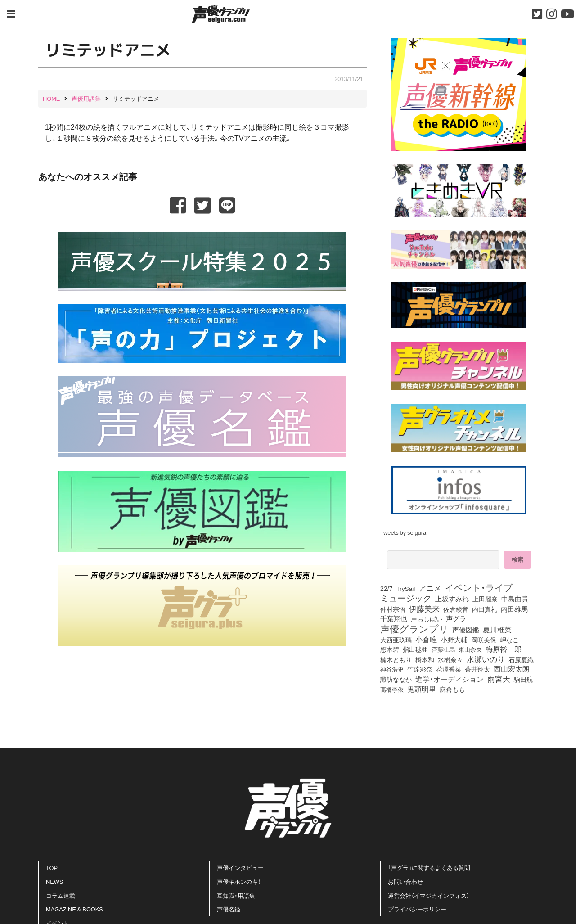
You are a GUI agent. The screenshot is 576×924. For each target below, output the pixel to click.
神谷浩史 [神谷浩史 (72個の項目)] (392, 669)
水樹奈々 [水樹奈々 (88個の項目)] (450, 660)
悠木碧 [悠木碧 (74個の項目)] (390, 649)
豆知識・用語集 (236, 895)
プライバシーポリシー (417, 909)
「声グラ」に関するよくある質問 (429, 868)
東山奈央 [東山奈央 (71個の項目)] (470, 649)
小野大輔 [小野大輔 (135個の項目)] (454, 640)
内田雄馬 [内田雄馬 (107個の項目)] (514, 609)
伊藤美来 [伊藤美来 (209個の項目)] (424, 608)
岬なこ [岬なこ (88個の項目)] (509, 640)
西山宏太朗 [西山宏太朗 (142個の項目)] (512, 669)
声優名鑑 (229, 909)
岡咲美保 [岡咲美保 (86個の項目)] (484, 640)
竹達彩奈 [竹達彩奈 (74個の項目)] (420, 669)
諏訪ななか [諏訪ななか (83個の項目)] (396, 679)
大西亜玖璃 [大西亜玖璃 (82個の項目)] (396, 640)
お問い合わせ (405, 881)
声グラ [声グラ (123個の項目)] (456, 618)
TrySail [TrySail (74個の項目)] (406, 588)
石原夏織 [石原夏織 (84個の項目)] (521, 659)
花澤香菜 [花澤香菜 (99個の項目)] (449, 669)
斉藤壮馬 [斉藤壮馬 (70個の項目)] (443, 649)
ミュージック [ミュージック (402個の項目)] (406, 598)
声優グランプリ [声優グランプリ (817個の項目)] (414, 628)
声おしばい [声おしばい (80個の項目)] (427, 618)
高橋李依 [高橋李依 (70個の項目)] (392, 689)
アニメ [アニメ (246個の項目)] (430, 588)
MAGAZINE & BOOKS (74, 909)
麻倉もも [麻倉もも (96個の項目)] (452, 689)
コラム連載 (61, 895)
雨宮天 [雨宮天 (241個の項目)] (499, 679)
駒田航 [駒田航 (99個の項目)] (523, 679)
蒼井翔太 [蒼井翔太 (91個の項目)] (477, 669)
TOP (52, 868)
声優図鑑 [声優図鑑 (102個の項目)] (466, 630)
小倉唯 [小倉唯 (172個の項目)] (426, 639)
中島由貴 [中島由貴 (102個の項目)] (515, 599)
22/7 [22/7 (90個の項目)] (387, 589)
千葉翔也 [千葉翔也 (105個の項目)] (394, 618)
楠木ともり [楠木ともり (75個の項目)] (396, 659)
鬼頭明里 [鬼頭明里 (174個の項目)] (422, 689)
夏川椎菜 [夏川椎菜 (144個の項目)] (497, 630)
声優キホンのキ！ (239, 881)
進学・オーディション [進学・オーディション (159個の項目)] (450, 679)
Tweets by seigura (403, 532)
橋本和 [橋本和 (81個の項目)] (425, 659)
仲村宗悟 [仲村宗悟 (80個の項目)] (393, 609)
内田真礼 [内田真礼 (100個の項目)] (485, 609)
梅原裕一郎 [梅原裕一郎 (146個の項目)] (504, 649)
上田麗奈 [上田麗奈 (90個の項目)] (485, 599)
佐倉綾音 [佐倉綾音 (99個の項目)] (456, 609)
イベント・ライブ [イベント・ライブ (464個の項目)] (479, 587)
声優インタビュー (240, 868)
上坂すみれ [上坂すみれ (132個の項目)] (452, 599)
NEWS (54, 881)
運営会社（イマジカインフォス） (429, 895)
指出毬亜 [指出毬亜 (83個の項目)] (415, 649)
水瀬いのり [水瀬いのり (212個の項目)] (486, 659)
